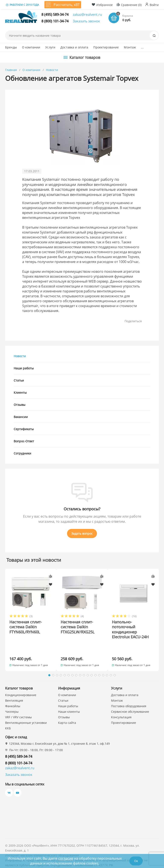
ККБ (8, 718)
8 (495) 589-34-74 (55, 15)
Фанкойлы (13, 696)
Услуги (50, 47)
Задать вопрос (82, 533)
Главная (11, 70)
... (142, 47)
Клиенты (20, 393)
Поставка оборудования (129, 696)
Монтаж (130, 47)
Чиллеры (12, 702)
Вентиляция (14, 691)
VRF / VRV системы (18, 707)
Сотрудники (22, 453)
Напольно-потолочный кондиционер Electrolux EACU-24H (130, 629)
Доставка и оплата (74, 47)
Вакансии (21, 417)
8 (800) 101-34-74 (55, 21)
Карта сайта (67, 713)
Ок (136, 861)
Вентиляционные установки (26, 713)
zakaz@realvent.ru (87, 15)
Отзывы (20, 405)
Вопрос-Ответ (24, 441)
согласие (66, 858)
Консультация (121, 707)
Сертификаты (24, 429)
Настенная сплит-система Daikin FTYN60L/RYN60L (26, 627)
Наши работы (24, 368)
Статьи (19, 380)
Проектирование (106, 47)
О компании (31, 47)
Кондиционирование (21, 685)
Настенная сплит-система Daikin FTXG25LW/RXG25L (78, 627)
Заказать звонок (86, 21)
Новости (52, 70)
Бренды (11, 47)
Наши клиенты (69, 702)
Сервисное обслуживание (130, 702)
